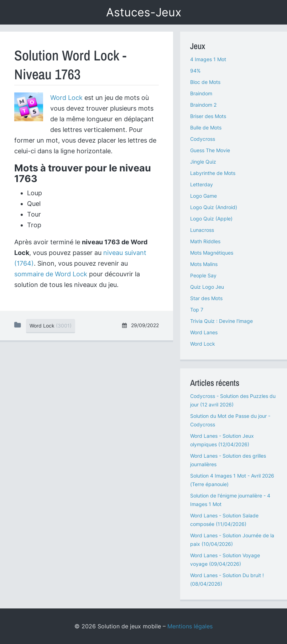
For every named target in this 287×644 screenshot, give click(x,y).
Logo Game (203, 196)
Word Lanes (204, 332)
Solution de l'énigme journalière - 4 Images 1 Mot (230, 500)
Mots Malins (204, 264)
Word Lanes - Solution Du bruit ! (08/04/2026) (227, 579)
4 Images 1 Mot (208, 59)
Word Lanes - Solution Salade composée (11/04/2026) (224, 520)
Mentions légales (190, 626)
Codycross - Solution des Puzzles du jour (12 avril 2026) (233, 400)
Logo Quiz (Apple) (211, 219)
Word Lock (66, 98)
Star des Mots (206, 298)
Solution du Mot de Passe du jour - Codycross (230, 420)
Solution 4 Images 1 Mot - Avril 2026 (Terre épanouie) (232, 480)
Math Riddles (205, 241)
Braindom (201, 93)
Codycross (203, 139)
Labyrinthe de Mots (213, 173)
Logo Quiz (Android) (214, 207)
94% (195, 71)
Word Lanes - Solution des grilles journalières (228, 460)
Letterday (202, 184)
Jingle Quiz (203, 162)
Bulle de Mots (206, 127)
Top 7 (197, 310)
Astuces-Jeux (144, 12)
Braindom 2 (203, 105)
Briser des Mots (208, 116)
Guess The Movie (210, 150)
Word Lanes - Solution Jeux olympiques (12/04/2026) (222, 440)
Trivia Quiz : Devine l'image (221, 321)
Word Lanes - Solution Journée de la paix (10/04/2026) (232, 540)
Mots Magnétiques (212, 253)
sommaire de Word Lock (51, 274)
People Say (203, 275)
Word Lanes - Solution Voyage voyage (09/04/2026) (225, 560)
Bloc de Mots (205, 82)
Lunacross (202, 230)
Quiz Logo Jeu (207, 287)
